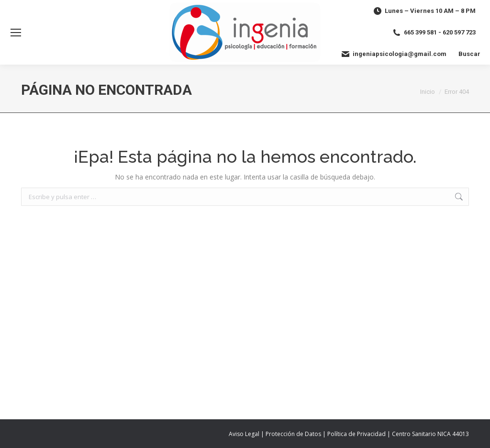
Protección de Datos (293, 434)
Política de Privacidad (356, 434)
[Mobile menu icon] (16, 33)
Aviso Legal (244, 434)
